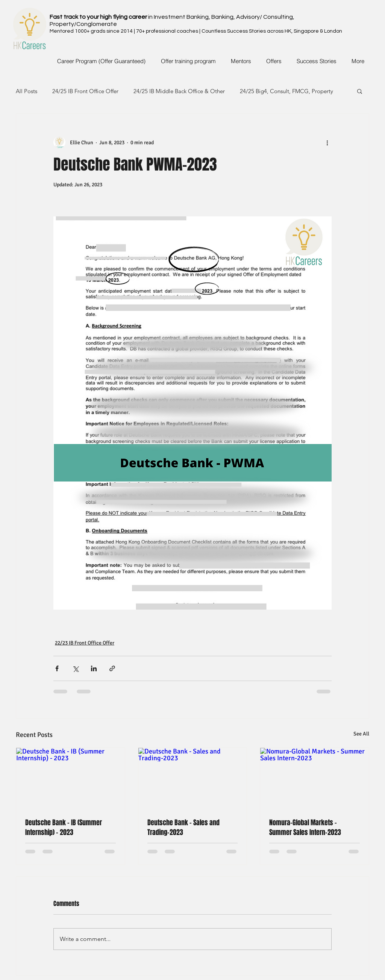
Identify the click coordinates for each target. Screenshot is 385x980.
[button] (360, 91)
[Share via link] (112, 668)
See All (361, 734)
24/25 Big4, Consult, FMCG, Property (286, 91)
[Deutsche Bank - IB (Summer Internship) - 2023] (70, 778)
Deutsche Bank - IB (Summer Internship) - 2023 (64, 827)
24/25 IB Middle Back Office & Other (179, 91)
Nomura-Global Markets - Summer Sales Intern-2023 (305, 827)
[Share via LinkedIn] (94, 668)
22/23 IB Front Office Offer (85, 643)
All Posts (27, 91)
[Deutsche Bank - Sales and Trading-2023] (193, 778)
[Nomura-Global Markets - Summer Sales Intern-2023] (315, 778)
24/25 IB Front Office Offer (85, 91)
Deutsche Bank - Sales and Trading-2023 (183, 827)
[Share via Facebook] (57, 668)
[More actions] (327, 142)
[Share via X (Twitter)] (75, 668)
